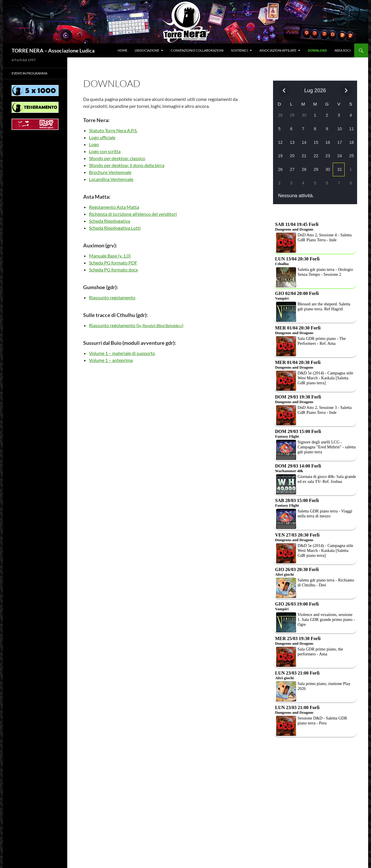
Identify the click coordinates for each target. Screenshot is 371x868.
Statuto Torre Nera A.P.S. (113, 130)
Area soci (342, 50)
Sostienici (239, 50)
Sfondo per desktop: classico (117, 158)
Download (317, 50)
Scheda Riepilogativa (110, 221)
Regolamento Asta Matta (114, 207)
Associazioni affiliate (278, 50)
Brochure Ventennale (110, 172)
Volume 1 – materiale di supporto (122, 353)
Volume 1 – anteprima (111, 360)
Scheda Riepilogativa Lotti (115, 228)
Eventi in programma (29, 73)
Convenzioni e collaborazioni (197, 50)
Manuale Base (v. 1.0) (110, 256)
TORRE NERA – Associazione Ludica (53, 50)
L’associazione (147, 50)
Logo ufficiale (102, 137)
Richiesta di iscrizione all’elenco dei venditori (133, 214)
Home (122, 50)
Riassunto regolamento (112, 297)
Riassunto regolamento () (136, 325)
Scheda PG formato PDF (113, 263)
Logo (94, 144)
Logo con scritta (105, 151)
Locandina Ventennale (111, 179)
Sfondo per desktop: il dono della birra (127, 165)
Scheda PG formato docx (113, 270)
